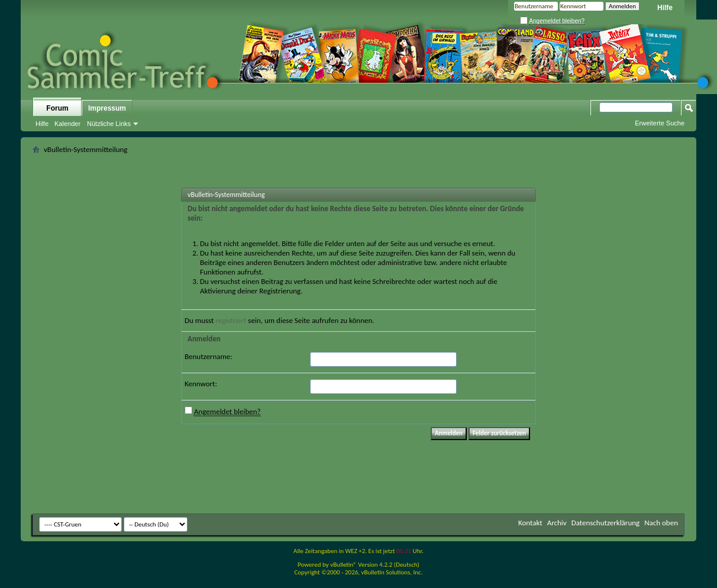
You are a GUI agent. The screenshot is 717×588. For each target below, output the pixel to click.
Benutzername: (209, 356)
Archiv (557, 523)
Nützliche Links (109, 124)
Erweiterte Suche (660, 123)
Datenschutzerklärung (606, 523)
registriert (231, 320)
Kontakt (530, 523)
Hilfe (665, 8)
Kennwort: (201, 384)
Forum (57, 108)
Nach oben (661, 523)
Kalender (67, 124)
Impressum (107, 108)
